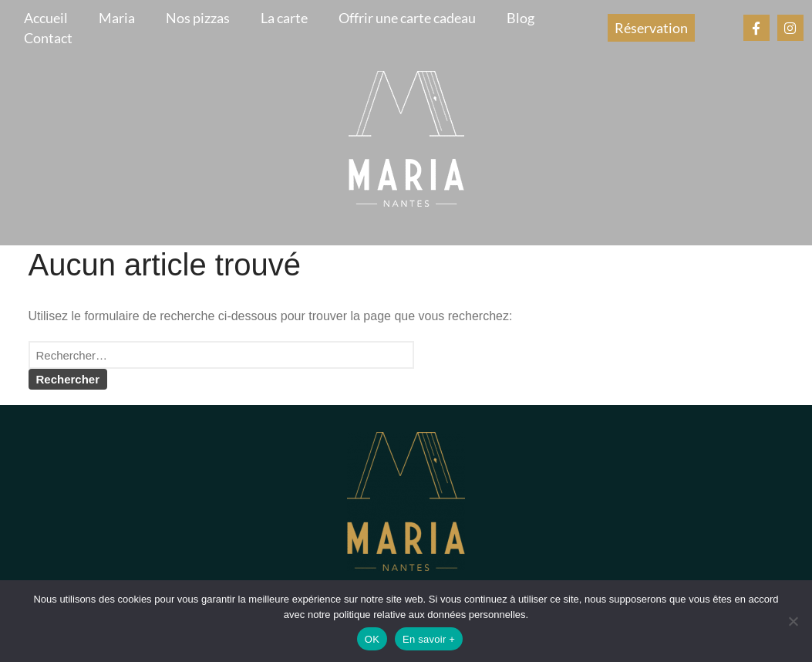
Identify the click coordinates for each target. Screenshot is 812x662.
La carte (284, 18)
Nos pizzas (198, 18)
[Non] (793, 621)
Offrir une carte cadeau (407, 18)
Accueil (46, 18)
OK (372, 639)
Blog (521, 18)
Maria (117, 18)
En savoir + (429, 639)
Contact (48, 38)
